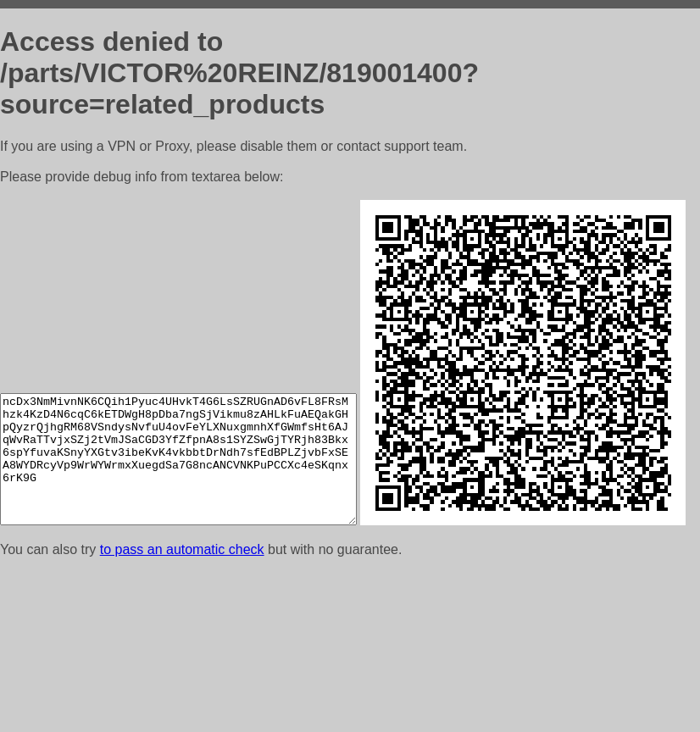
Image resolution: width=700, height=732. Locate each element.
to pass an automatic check (182, 710)
